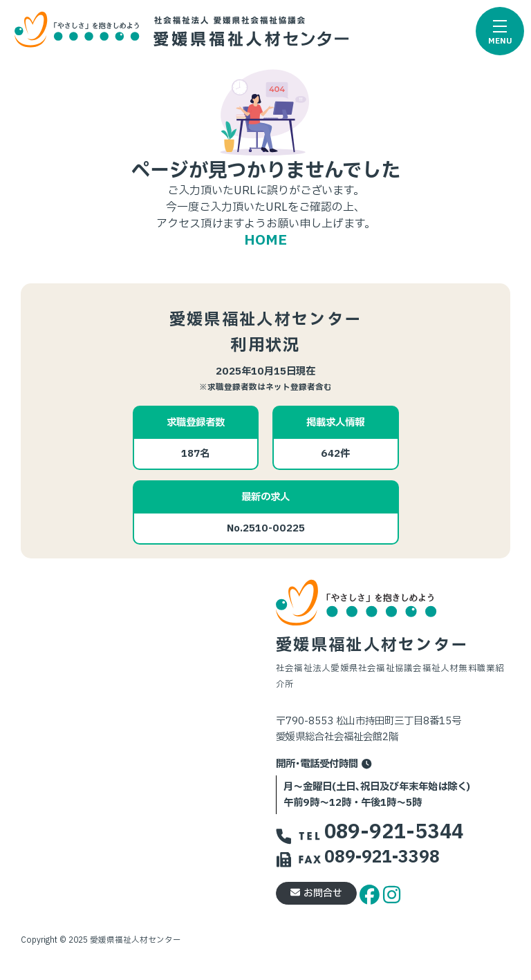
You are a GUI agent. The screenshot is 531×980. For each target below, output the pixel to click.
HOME (265, 241)
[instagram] (392, 893)
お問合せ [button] (316, 893)
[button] (500, 31)
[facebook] (371, 893)
